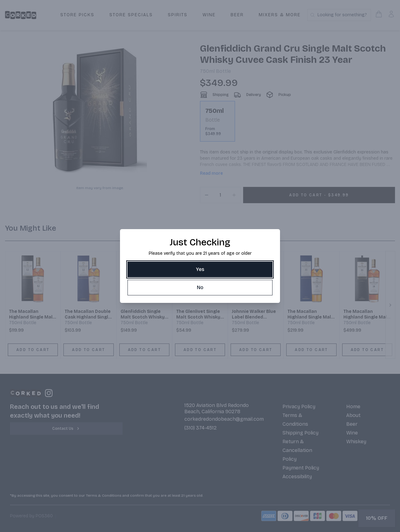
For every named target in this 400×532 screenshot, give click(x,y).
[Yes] (200, 269)
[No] (200, 288)
